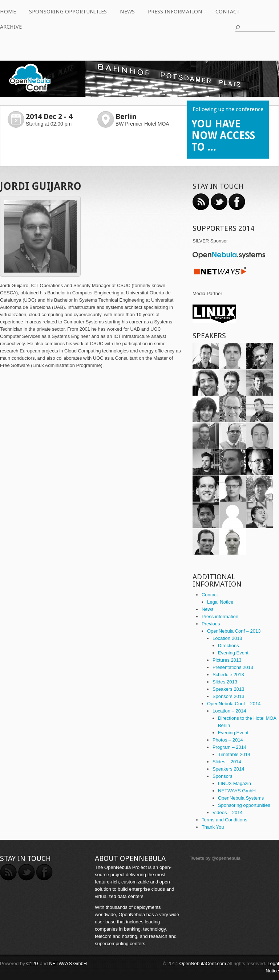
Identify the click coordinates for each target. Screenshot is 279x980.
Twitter (219, 202)
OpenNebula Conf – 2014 (234, 704)
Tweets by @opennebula (215, 858)
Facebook (237, 202)
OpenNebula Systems (241, 798)
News (127, 12)
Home (8, 12)
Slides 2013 (225, 682)
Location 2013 (227, 638)
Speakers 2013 (228, 689)
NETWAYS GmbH (237, 791)
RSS (201, 202)
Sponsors (223, 776)
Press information (175, 12)
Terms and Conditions (225, 820)
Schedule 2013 (228, 675)
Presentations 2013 (233, 667)
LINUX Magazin (234, 783)
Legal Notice (220, 602)
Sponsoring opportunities (68, 12)
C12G (32, 963)
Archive (11, 27)
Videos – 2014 (228, 812)
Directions (229, 646)
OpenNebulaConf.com (203, 963)
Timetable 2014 (234, 754)
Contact (228, 12)
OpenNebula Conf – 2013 (234, 631)
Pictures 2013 (227, 660)
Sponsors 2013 (228, 696)
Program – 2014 (229, 747)
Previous (211, 624)
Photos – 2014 (228, 740)
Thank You (213, 827)
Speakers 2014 (228, 769)
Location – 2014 (229, 711)
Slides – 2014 (227, 762)
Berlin (126, 117)
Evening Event (233, 653)
